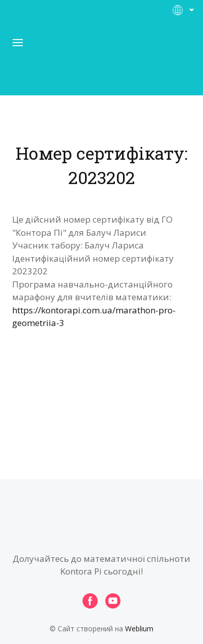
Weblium (139, 629)
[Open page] (102, 60)
